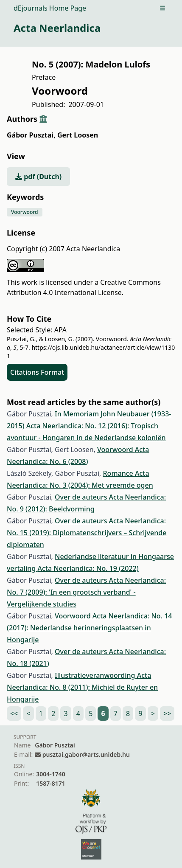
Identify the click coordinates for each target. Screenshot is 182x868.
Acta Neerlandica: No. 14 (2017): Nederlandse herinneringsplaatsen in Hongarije (89, 628)
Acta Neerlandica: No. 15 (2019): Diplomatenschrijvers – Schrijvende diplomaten (87, 533)
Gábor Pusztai (31, 135)
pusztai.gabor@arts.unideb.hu (86, 754)
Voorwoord (25, 212)
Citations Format (37, 372)
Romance (119, 473)
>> (167, 714)
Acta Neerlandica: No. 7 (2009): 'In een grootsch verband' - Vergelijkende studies (86, 592)
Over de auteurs (82, 497)
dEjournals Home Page (50, 8)
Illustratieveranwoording (96, 675)
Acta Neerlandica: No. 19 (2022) (88, 568)
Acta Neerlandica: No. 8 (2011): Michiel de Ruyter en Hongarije (82, 687)
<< (14, 714)
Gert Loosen (78, 135)
